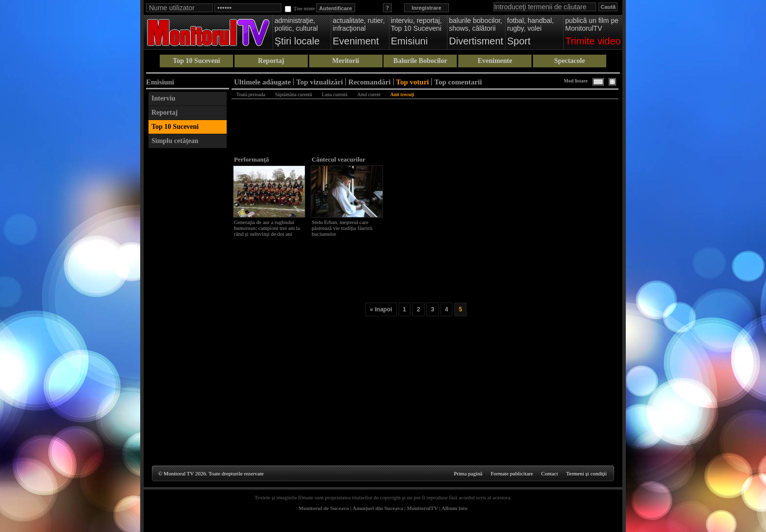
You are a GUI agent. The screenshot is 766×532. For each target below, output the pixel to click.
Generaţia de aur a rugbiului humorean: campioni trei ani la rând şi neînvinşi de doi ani (267, 228)
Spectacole (569, 61)
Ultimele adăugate (262, 82)
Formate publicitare (511, 473)
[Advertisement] (188, 300)
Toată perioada (251, 94)
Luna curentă (335, 94)
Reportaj (271, 61)
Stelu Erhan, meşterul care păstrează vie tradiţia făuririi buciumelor (342, 228)
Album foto (455, 508)
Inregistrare (427, 8)
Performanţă (251, 159)
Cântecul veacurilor (339, 159)
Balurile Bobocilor (420, 61)
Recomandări (370, 82)
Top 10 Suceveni (197, 61)
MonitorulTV (422, 508)
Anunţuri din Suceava (378, 508)
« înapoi (381, 309)
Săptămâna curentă (294, 94)
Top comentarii (458, 82)
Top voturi (413, 82)
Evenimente (495, 61)
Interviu (163, 98)
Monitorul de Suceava (324, 508)
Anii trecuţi (402, 94)
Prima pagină (468, 473)
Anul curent (369, 94)
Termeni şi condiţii (586, 473)
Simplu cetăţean (175, 141)
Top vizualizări (319, 82)
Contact (550, 473)
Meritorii (346, 61)
